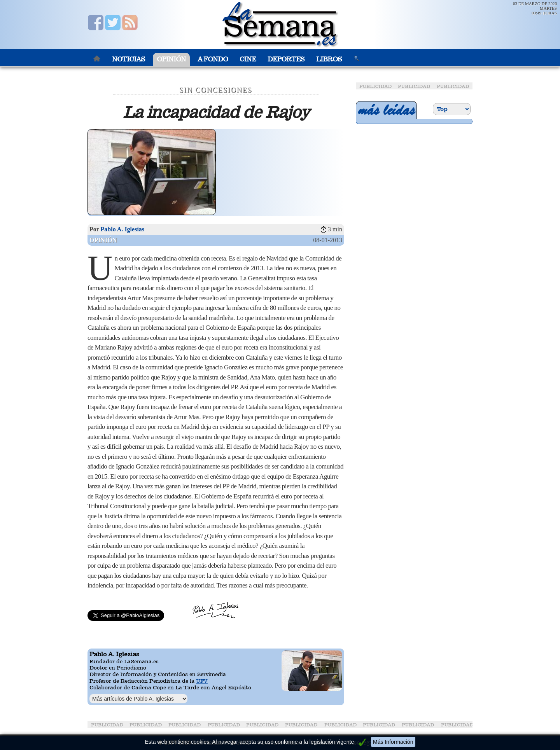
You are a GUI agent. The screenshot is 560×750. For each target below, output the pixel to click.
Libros (329, 59)
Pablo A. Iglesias (122, 229)
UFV (202, 681)
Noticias (129, 59)
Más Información (393, 742)
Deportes (286, 59)
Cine (248, 59)
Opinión (171, 59)
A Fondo (213, 59)
